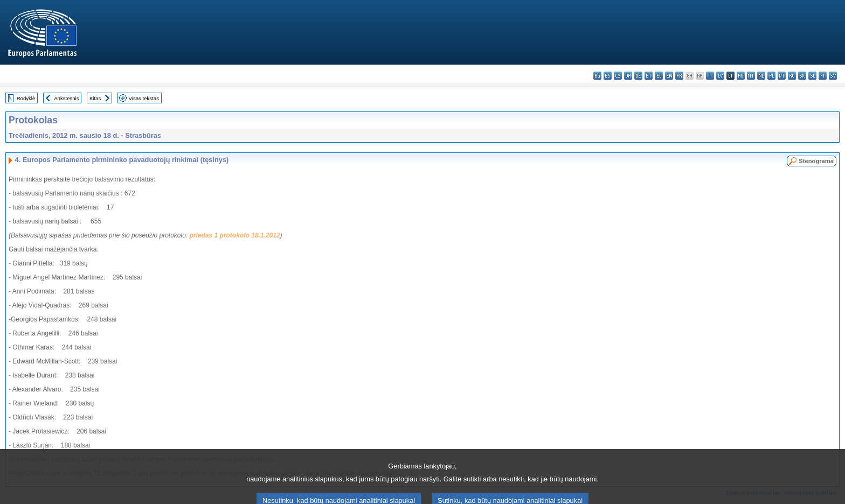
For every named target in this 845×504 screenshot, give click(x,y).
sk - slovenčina (802, 76)
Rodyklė (26, 98)
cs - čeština (618, 76)
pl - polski (771, 76)
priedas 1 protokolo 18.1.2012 (235, 235)
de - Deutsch (638, 76)
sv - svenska (833, 76)
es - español (608, 76)
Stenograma (816, 161)
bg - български (597, 76)
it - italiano (710, 76)
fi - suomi (823, 76)
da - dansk (628, 76)
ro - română (792, 76)
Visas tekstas (144, 98)
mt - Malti (751, 76)
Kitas (95, 98)
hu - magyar (741, 76)
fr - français (679, 76)
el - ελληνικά (659, 76)
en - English (669, 76)
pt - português (782, 76)
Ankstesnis (66, 98)
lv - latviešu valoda (720, 76)
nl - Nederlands (761, 76)
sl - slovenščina (812, 76)
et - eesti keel (649, 76)
